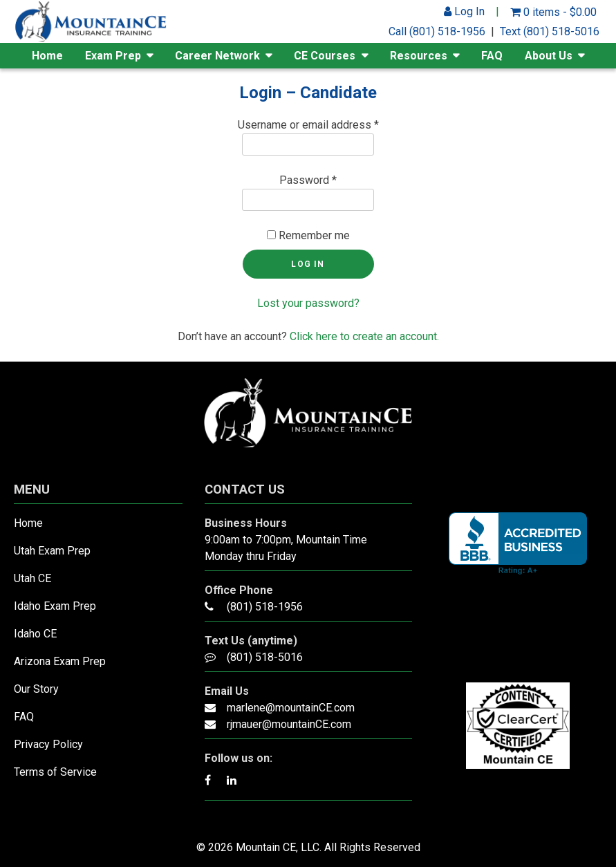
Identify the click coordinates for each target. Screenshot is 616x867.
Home (47, 56)
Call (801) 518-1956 (437, 31)
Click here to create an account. (364, 336)
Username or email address (308, 125)
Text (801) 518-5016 (550, 31)
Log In (464, 11)
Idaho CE (35, 634)
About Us (549, 56)
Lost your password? (308, 303)
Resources (419, 56)
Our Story (36, 689)
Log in (308, 264)
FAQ (492, 56)
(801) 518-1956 (265, 607)
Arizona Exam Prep (60, 661)
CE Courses (325, 56)
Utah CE (32, 578)
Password (308, 180)
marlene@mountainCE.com (291, 708)
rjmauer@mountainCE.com (289, 724)
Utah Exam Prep (52, 551)
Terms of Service (55, 772)
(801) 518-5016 (265, 657)
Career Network (217, 56)
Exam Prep (113, 56)
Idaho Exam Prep (55, 606)
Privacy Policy (48, 744)
